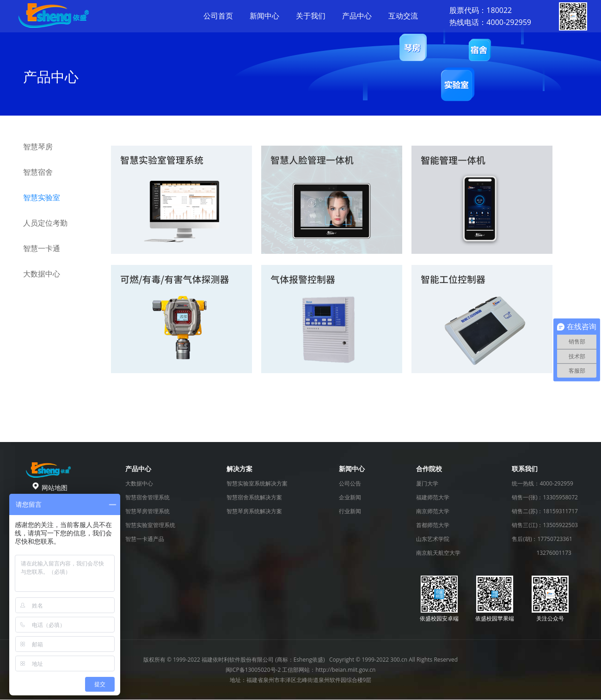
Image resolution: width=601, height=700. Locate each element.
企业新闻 (350, 497)
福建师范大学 (433, 497)
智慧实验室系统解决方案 (257, 483)
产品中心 (357, 16)
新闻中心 (264, 16)
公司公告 (350, 483)
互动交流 (403, 16)
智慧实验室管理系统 (150, 525)
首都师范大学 (433, 525)
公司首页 (218, 16)
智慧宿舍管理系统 (147, 497)
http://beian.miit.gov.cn (345, 670)
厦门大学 (427, 483)
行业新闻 (350, 511)
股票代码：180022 (481, 10)
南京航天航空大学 (438, 553)
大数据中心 (42, 274)
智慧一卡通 (42, 248)
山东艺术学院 (433, 539)
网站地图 (55, 488)
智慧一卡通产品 (145, 539)
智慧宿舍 (38, 172)
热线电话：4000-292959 (490, 22)
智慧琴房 (38, 147)
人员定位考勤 (45, 223)
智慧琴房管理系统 (147, 511)
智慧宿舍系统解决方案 (254, 497)
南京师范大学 (433, 511)
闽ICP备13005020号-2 (253, 670)
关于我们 (311, 16)
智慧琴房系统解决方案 (254, 511)
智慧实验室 (42, 197)
